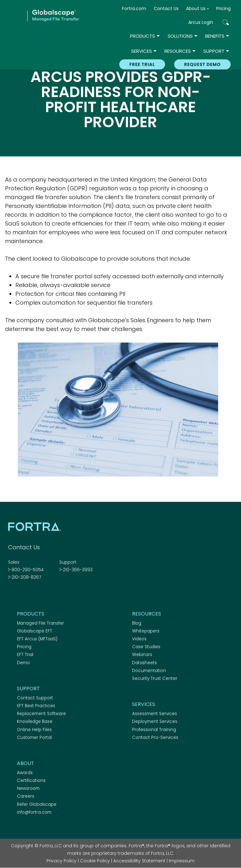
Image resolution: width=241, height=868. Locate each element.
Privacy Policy (62, 861)
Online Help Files (34, 730)
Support (214, 51)
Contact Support (35, 698)
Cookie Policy (95, 861)
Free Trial (142, 64)
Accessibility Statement (139, 861)
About (26, 763)
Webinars (142, 655)
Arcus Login (201, 22)
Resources (178, 51)
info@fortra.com (34, 812)
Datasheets (145, 663)
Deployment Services (155, 722)
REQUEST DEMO (202, 64)
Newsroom (28, 788)
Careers (26, 796)
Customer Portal (34, 738)
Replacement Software (41, 714)
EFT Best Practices (36, 706)
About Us (196, 8)
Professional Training (154, 730)
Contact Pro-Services (155, 738)
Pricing (223, 8)
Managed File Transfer (40, 623)
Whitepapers (146, 631)
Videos (139, 639)
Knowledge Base (35, 722)
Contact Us (166, 8)
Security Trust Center (155, 678)
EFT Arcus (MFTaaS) (37, 639)
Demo (23, 663)
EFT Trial (25, 655)
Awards (25, 773)
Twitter (23, 594)
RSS (45, 594)
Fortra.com (134, 8)
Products (142, 36)
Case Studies (146, 647)
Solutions (180, 36)
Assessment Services (155, 714)
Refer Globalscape (37, 804)
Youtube (56, 594)
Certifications (31, 781)
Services (142, 51)
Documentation (149, 671)
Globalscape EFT (35, 631)
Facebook (12, 594)
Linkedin (34, 594)
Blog (137, 623)
